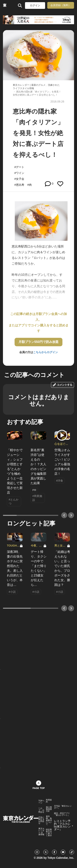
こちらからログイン (45, 352)
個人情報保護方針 (49, 809)
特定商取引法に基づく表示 (49, 833)
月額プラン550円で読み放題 (38, 342)
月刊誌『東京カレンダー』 (63, 807)
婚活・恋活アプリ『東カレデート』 (62, 814)
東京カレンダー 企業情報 (41, 832)
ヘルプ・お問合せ (41, 810)
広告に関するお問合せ (41, 820)
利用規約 (49, 801)
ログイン (35, 5)
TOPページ (41, 802)
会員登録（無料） (61, 5)
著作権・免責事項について (49, 820)
